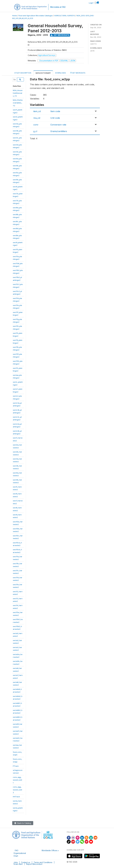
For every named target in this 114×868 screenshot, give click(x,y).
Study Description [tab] (23, 73)
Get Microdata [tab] (78, 73)
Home (15, 16)
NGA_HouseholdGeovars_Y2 (18, 93)
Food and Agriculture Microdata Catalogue (36, 16)
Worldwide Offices (49, 850)
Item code (55, 111)
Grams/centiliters (59, 131)
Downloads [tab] (61, 73)
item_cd (37, 111)
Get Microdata (60, 35)
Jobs (16, 862)
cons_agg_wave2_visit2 (17, 790)
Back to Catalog (23, 823)
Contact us (26, 862)
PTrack (16, 766)
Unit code (55, 118)
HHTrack (16, 797)
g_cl (35, 131)
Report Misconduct (34, 864)
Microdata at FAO (58, 7)
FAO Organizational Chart (20, 853)
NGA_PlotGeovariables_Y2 (18, 103)
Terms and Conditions (43, 862)
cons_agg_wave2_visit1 (17, 780)
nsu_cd (37, 118)
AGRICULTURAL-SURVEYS (65, 16)
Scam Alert (18, 864)
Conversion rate (58, 125)
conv (36, 125)
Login (91, 3)
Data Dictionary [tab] (43, 73)
